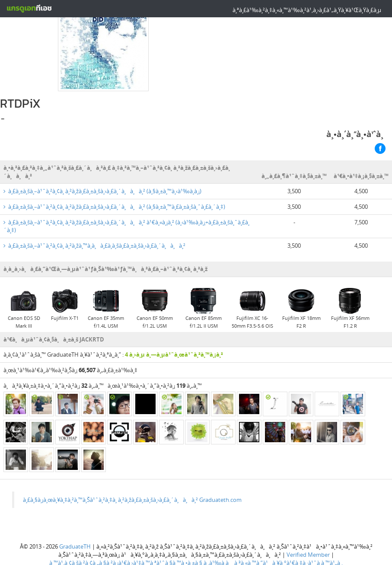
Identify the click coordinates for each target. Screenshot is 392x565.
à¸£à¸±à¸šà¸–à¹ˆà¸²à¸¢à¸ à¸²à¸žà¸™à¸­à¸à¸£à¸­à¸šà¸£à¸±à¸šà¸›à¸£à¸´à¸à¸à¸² (94, 206)
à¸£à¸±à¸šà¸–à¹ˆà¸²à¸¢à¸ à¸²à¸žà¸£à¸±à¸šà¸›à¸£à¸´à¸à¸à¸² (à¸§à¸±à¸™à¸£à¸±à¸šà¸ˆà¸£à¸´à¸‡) (114, 167)
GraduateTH (75, 508)
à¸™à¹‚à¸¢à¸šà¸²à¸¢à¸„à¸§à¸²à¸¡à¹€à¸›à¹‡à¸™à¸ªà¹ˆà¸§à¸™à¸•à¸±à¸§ (126, 524)
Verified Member (308, 515)
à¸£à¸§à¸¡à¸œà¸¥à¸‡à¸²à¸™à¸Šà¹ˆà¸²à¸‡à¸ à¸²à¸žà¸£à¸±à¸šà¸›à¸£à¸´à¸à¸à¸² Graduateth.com (132, 460)
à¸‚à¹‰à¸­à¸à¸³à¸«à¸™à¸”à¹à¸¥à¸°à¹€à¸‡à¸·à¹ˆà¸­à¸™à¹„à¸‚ (273, 524)
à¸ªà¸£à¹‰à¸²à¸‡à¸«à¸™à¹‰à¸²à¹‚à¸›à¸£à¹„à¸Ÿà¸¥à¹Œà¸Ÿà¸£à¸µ (307, 10)
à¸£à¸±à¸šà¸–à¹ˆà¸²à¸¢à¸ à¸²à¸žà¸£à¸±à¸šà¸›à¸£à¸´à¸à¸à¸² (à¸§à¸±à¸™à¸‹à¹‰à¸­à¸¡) (102, 152)
